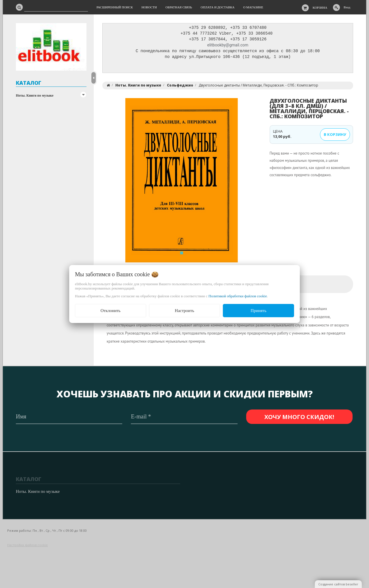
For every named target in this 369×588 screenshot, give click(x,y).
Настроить (184, 311)
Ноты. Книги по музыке (35, 95)
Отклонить (111, 311)
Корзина (320, 7)
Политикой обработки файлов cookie (238, 296)
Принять (258, 311)
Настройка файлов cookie (28, 545)
